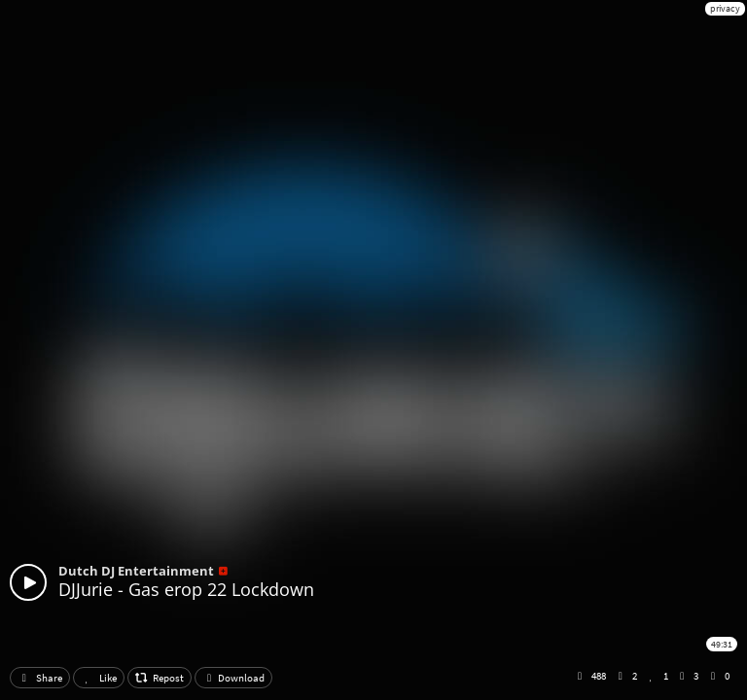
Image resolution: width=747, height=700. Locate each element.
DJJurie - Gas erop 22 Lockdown (186, 589)
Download (233, 678)
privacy (725, 8)
